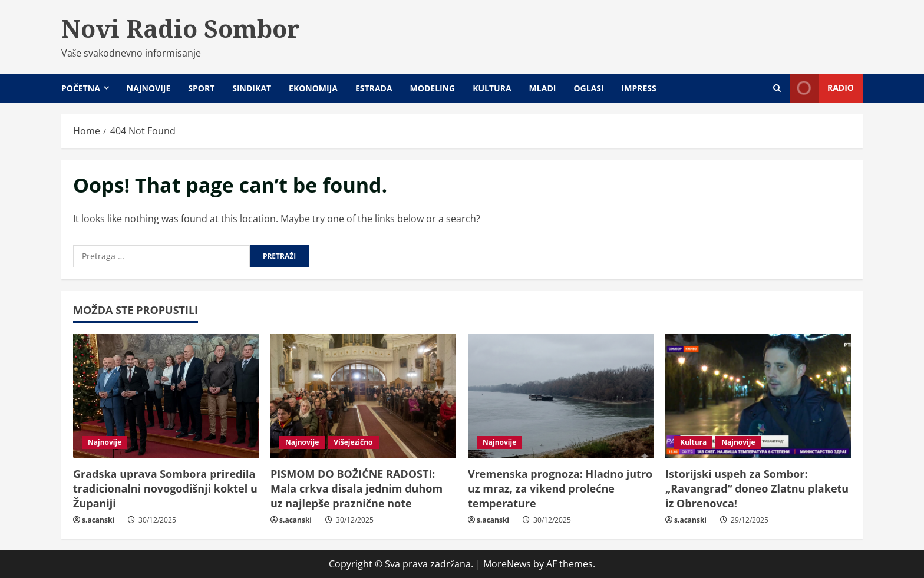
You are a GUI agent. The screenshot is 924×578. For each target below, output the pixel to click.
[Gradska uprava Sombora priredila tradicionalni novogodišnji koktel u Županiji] (166, 396)
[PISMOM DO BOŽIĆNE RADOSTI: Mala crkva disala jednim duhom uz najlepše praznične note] (363, 396)
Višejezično (353, 442)
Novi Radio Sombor (181, 28)
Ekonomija (313, 88)
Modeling (433, 88)
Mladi (543, 88)
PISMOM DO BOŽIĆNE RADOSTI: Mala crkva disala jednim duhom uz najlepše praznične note (357, 488)
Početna (81, 88)
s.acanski (98, 520)
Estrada (374, 88)
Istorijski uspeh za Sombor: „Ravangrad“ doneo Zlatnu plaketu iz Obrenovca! (757, 488)
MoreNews (507, 564)
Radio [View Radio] (822, 88)
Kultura (492, 88)
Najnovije (148, 88)
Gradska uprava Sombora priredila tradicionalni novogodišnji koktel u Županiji (165, 488)
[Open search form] (777, 88)
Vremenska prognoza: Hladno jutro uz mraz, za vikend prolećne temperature (560, 488)
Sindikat (252, 88)
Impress (639, 88)
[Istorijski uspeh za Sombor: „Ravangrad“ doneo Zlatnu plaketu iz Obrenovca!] (758, 396)
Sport (201, 88)
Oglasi (588, 88)
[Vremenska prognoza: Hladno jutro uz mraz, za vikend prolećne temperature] (561, 396)
